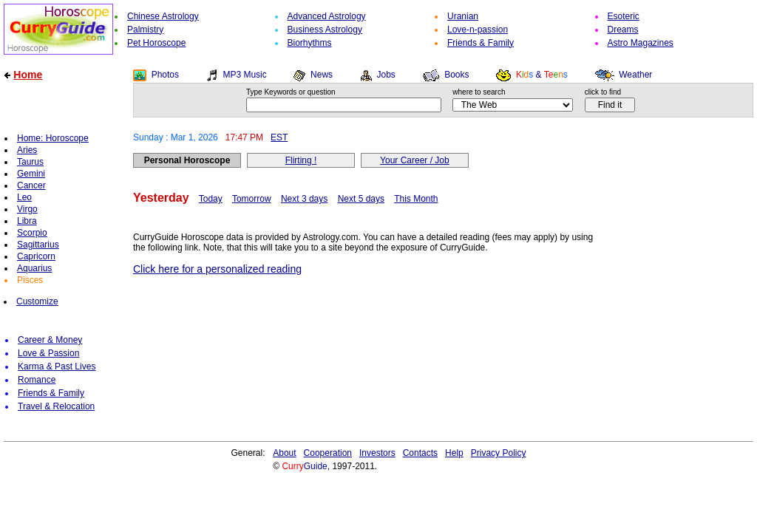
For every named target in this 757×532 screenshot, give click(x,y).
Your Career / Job (415, 160)
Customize (37, 301)
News (322, 75)
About (284, 453)
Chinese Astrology (163, 16)
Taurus (30, 162)
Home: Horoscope (53, 138)
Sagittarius (38, 245)
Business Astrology (325, 30)
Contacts (420, 453)
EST (279, 137)
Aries (27, 150)
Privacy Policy (499, 453)
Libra (27, 221)
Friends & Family (481, 43)
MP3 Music (244, 75)
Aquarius (34, 268)
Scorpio (32, 233)
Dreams (623, 30)
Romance (37, 380)
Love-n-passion (478, 30)
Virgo (27, 209)
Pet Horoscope (156, 43)
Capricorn (36, 256)
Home (28, 75)
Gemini (31, 174)
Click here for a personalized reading (217, 269)
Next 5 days (361, 199)
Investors (377, 453)
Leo (24, 197)
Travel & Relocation (56, 406)
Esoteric (624, 16)
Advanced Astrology (327, 16)
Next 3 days (304, 199)
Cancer (31, 185)
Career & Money (50, 340)
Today (211, 199)
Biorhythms (310, 43)
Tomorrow (252, 199)
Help (454, 453)
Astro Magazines (641, 43)
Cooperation (328, 453)
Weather (635, 75)
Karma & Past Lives (57, 366)
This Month (416, 199)
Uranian (463, 16)
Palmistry (145, 30)
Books (456, 75)
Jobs (386, 75)
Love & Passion (48, 353)
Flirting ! (301, 160)
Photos (165, 75)
